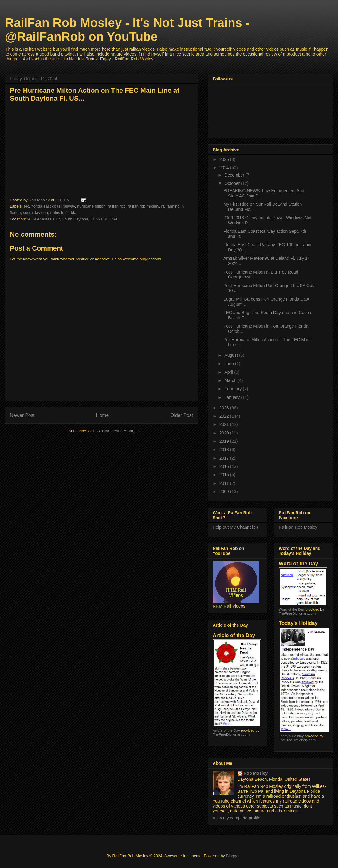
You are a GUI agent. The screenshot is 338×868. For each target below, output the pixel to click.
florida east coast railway (53, 206)
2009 (225, 492)
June (230, 364)
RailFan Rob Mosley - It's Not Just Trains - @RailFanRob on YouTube (127, 30)
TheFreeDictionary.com (231, 734)
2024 (225, 168)
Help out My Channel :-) (235, 527)
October (233, 183)
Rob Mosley (256, 773)
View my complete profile (236, 818)
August (232, 355)
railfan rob (116, 206)
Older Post (182, 415)
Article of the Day (226, 730)
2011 (225, 483)
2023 (225, 408)
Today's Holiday (291, 736)
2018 (225, 450)
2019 (225, 441)
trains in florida (63, 213)
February (234, 389)
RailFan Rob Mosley (298, 527)
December (235, 175)
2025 (225, 159)
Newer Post (22, 415)
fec (27, 206)
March (231, 380)
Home (103, 415)
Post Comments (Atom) (114, 431)
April (229, 372)
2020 (225, 433)
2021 (225, 424)
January (233, 397)
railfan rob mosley (143, 206)
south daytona (36, 213)
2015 (225, 475)
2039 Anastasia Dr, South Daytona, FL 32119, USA (72, 219)
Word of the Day (292, 609)
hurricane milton (91, 206)
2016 (225, 466)
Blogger (233, 856)
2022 (225, 416)
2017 (225, 458)
